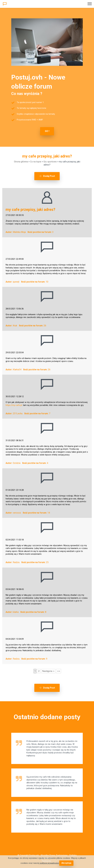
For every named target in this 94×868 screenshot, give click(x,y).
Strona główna (21, 162)
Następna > (48, 671)
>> (59, 671)
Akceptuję (66, 863)
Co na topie (36, 162)
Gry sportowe (50, 162)
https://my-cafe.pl (14, 405)
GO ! (47, 131)
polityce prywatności (49, 863)
